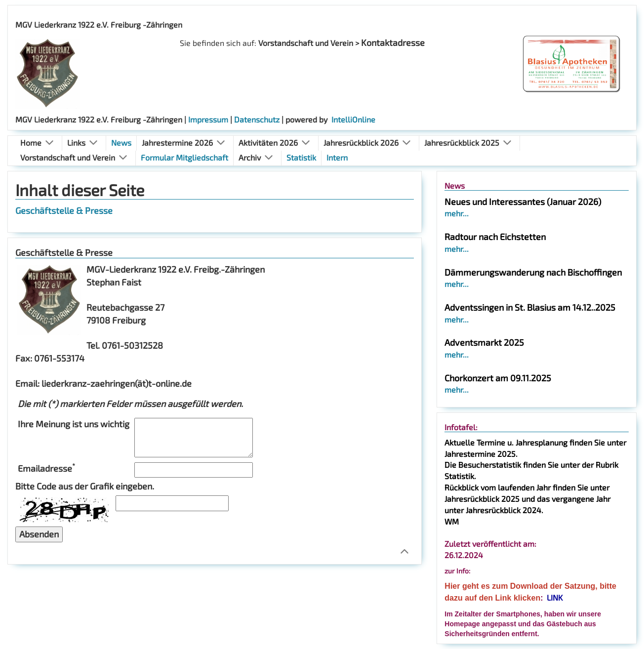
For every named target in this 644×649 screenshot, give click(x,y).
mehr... (457, 213)
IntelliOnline (353, 119)
